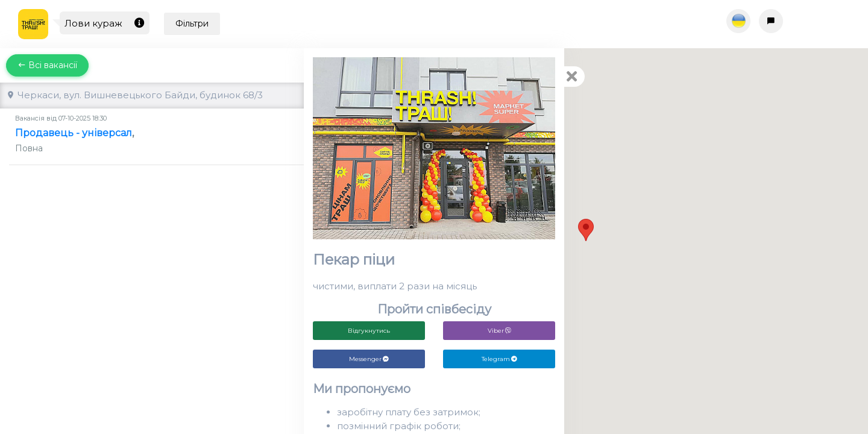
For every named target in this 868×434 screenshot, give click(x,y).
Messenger (369, 359)
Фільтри (192, 24)
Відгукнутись (369, 331)
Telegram (499, 359)
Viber (499, 331)
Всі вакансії (47, 65)
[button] (586, 230)
